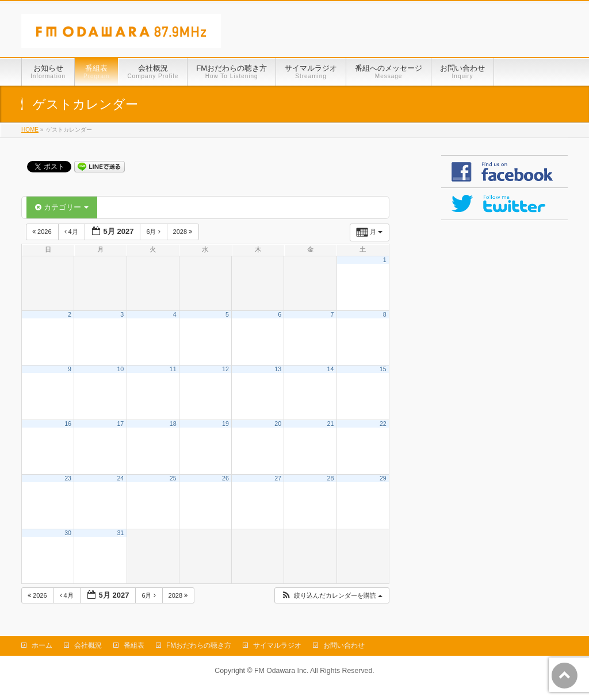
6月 (154, 232)
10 (120, 369)
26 (225, 478)
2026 (43, 232)
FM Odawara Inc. (281, 671)
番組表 (134, 645)
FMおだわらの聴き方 (199, 645)
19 (225, 424)
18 (173, 424)
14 (331, 369)
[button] (332, 596)
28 (331, 478)
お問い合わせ (344, 645)
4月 (72, 232)
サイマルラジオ (277, 645)
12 (225, 369)
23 (68, 478)
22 (383, 424)
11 (173, 369)
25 (173, 478)
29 (383, 478)
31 (120, 533)
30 (68, 533)
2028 (184, 232)
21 (331, 424)
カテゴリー (62, 207)
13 (278, 369)
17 (120, 424)
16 (68, 424)
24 (120, 478)
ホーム (42, 645)
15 (383, 369)
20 (278, 424)
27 (278, 478)
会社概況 (88, 645)
